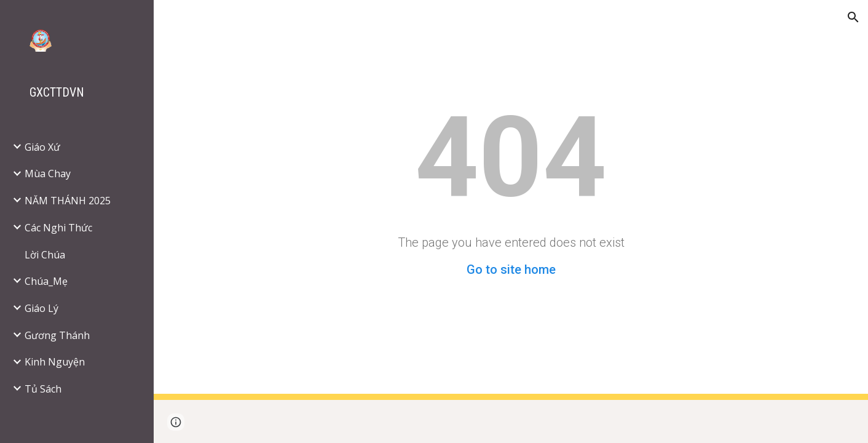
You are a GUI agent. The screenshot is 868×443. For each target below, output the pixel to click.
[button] (853, 17)
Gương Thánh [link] (57, 335)
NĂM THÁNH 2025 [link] (68, 201)
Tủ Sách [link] (43, 389)
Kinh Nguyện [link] (55, 362)
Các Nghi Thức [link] (58, 228)
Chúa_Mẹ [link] (46, 281)
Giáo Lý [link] (41, 308)
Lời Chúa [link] (45, 255)
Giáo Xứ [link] (42, 147)
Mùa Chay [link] (48, 174)
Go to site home (511, 269)
